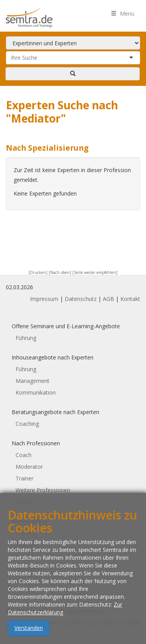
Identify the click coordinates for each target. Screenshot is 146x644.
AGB (108, 299)
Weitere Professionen (43, 490)
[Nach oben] (60, 272)
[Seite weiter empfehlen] (95, 272)
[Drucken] (38, 272)
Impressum (44, 299)
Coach (24, 455)
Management (33, 381)
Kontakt (130, 299)
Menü (123, 13)
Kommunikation (36, 392)
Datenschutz (81, 299)
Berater (25, 502)
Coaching (27, 424)
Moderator (29, 467)
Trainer (25, 478)
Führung (26, 338)
